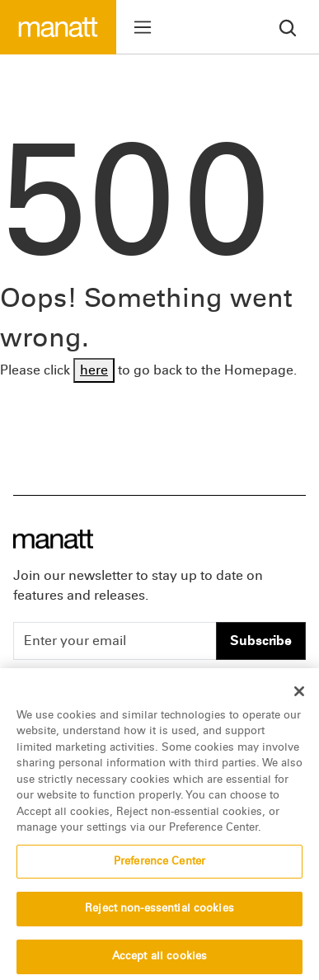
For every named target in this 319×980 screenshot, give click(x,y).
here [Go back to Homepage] (94, 370)
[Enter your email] (115, 641)
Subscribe (261, 641)
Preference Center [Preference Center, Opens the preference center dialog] (159, 869)
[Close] (299, 699)
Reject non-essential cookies (159, 916)
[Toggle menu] (143, 27)
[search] (288, 27)
